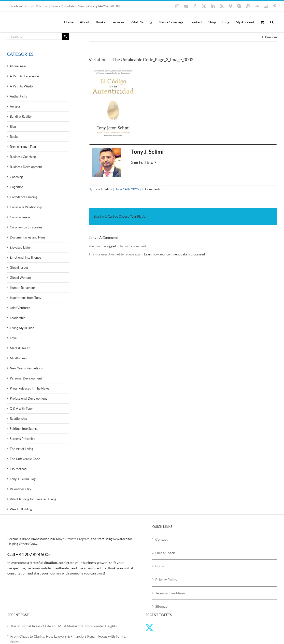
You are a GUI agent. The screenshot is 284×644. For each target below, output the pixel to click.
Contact (161, 539)
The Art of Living (21, 449)
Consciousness (20, 217)
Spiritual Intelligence (24, 429)
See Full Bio (142, 162)
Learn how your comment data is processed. (175, 254)
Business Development (26, 167)
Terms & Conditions (170, 593)
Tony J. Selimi (103, 189)
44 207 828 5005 (35, 554)
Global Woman (20, 278)
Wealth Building (21, 509)
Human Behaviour (22, 288)
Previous (271, 37)
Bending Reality (21, 116)
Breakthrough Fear (23, 147)
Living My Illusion (22, 328)
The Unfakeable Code (25, 459)
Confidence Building (24, 197)
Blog (13, 126)
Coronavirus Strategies (26, 227)
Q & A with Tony (21, 408)
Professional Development (28, 398)
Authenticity (19, 96)
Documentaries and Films (28, 237)
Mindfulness (18, 358)
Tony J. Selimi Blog (23, 479)
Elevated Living (21, 247)
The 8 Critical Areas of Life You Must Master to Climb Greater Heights (64, 626)
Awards (15, 106)
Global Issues (19, 267)
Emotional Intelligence (25, 257)
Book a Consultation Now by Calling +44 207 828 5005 (86, 6)
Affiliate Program (77, 539)
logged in (113, 246)
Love (13, 338)
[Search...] (34, 36)
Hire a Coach (165, 553)
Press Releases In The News (30, 388)
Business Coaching (23, 157)
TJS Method (18, 469)
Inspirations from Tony (26, 298)
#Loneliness (18, 66)
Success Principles (22, 439)
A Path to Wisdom (23, 86)
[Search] (65, 36)
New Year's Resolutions (26, 368)
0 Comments (152, 189)
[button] (272, 22)
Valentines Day (21, 489)
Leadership (18, 318)
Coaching (16, 177)
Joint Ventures (20, 308)
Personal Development (26, 378)
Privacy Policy (166, 580)
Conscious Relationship (26, 207)
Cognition (17, 187)
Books (14, 137)
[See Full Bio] (155, 162)
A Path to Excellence (24, 76)
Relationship (18, 419)
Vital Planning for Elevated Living (33, 499)
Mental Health (20, 348)
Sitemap (161, 606)
